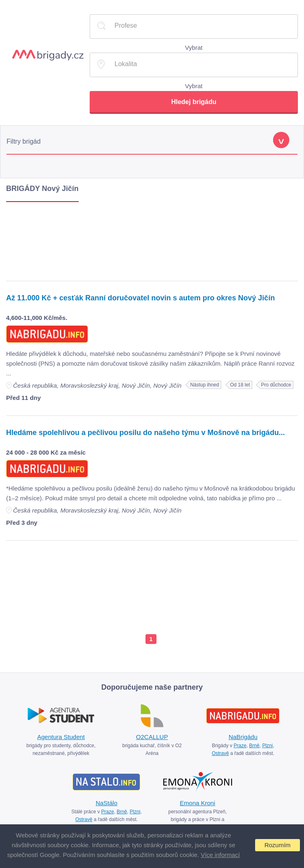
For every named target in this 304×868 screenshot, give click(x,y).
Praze (240, 746)
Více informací (220, 855)
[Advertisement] (152, 239)
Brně (254, 746)
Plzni (267, 746)
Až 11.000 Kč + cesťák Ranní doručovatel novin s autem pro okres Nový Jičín (140, 298)
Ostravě (220, 753)
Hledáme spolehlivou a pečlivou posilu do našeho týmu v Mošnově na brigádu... (145, 433)
